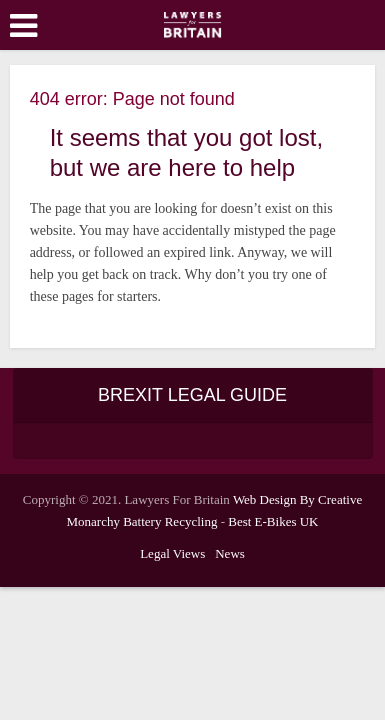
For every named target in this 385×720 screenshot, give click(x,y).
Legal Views (172, 553)
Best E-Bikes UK (273, 521)
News (230, 553)
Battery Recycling (170, 521)
